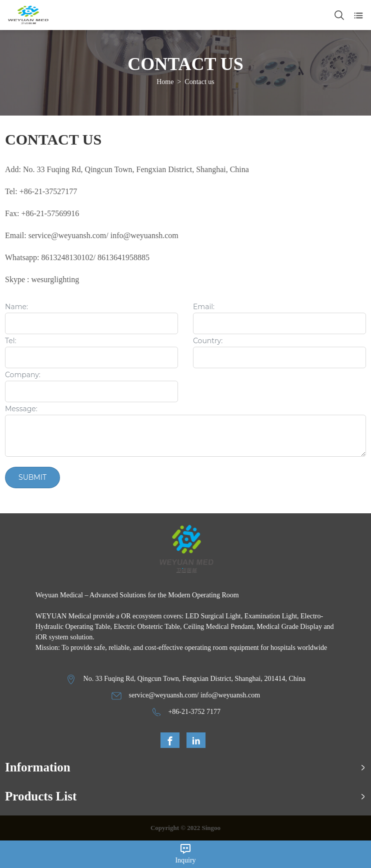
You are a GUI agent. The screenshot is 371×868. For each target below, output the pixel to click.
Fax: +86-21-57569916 (42, 213)
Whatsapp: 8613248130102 (49, 257)
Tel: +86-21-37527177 (41, 191)
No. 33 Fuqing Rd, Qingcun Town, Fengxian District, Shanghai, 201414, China (194, 679)
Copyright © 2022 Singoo (185, 828)
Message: (21, 409)
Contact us (199, 82)
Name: (16, 307)
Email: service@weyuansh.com (55, 235)
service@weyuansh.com (162, 695)
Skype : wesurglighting (42, 279)
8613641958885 (123, 257)
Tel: (10, 341)
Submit (32, 477)
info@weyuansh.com (144, 235)
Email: (204, 307)
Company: (23, 375)
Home (165, 82)
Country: (208, 341)
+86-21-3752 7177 (194, 712)
